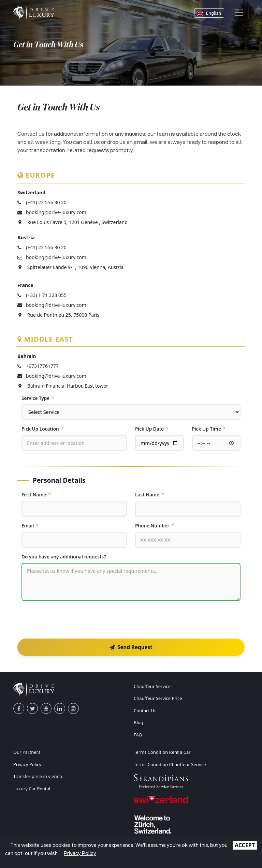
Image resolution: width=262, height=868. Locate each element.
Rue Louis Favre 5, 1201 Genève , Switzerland (72, 222)
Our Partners (27, 752)
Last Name (149, 495)
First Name (36, 495)
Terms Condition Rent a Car (162, 752)
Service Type (38, 398)
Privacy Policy (27, 764)
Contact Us (145, 710)
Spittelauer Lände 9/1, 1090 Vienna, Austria (70, 267)
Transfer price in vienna (38, 776)
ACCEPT (245, 845)
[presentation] (73, 620)
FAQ (138, 735)
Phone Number (155, 526)
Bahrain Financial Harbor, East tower (63, 386)
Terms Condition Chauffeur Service (170, 764)
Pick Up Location (42, 429)
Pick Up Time (209, 429)
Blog (139, 722)
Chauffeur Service (152, 686)
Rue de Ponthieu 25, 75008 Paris (58, 315)
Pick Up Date (152, 429)
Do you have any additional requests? (64, 557)
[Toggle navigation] (239, 13)
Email (30, 526)
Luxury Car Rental (32, 789)
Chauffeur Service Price (158, 698)
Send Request (131, 647)
